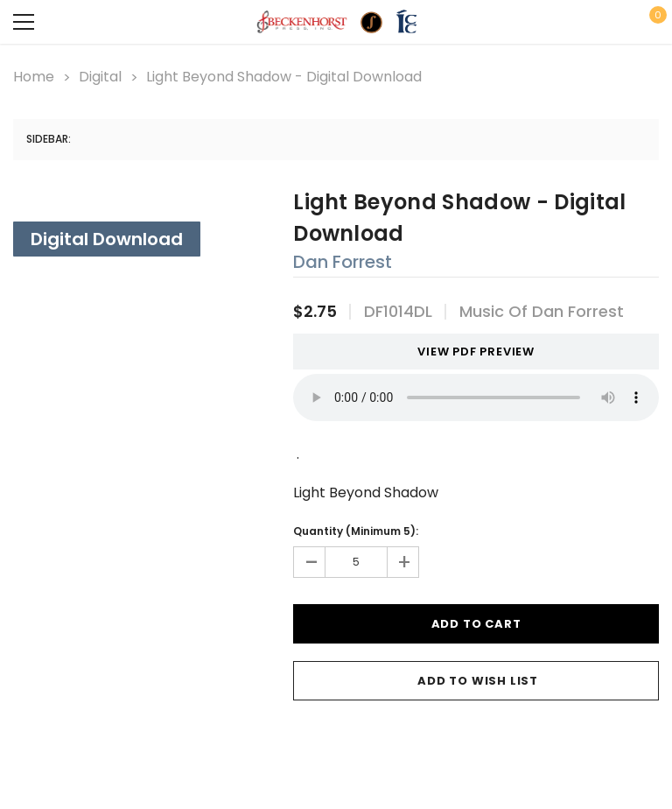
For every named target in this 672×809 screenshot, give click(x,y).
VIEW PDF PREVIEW (469, 352)
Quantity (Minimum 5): (356, 531)
